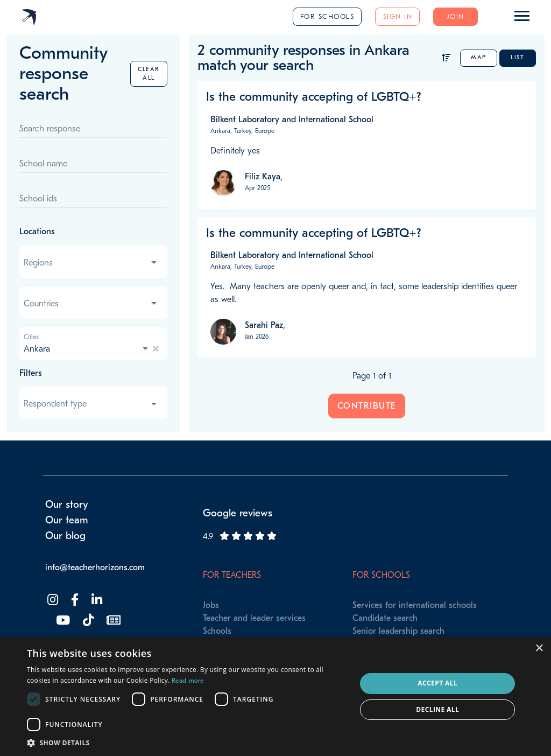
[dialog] (275, 696)
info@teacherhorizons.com (95, 568)
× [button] (539, 649)
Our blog (65, 536)
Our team (67, 520)
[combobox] (91, 263)
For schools (327, 16)
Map (479, 57)
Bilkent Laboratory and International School (292, 120)
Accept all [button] (437, 683)
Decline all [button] (437, 709)
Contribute (367, 406)
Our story (67, 505)
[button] (187, 743)
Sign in (398, 16)
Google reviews (238, 513)
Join (456, 16)
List (517, 57)
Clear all (149, 73)
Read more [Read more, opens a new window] (188, 681)
